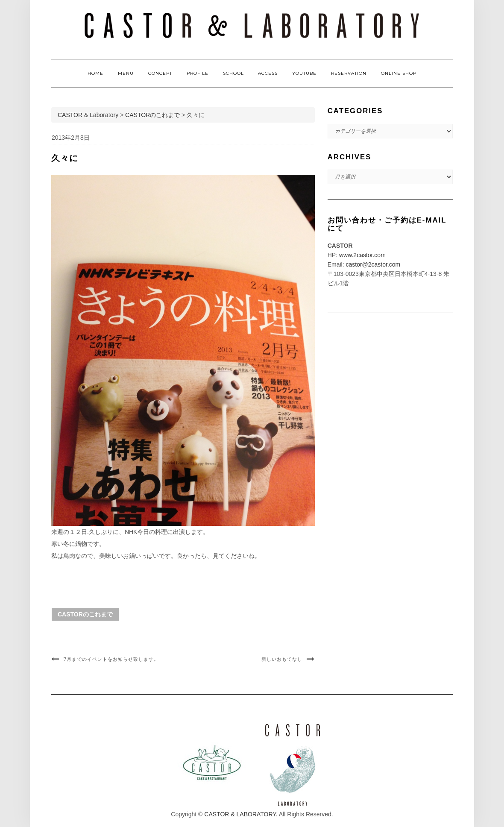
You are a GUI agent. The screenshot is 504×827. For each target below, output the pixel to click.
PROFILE (198, 73)
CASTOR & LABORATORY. (241, 814)
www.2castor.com (362, 255)
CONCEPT (160, 73)
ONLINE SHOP (399, 73)
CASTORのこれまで (85, 614)
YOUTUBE (304, 73)
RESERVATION (349, 73)
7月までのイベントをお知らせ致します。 (111, 659)
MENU (126, 73)
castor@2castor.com (373, 264)
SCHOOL (233, 73)
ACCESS (268, 73)
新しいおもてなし (282, 659)
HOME (95, 73)
